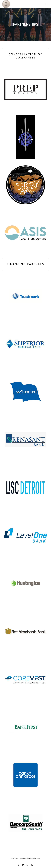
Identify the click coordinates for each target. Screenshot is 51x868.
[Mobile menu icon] (47, 4)
